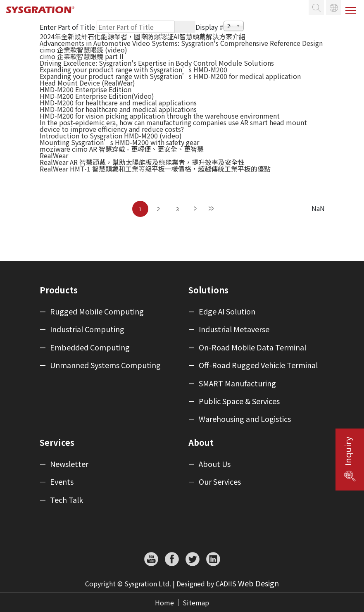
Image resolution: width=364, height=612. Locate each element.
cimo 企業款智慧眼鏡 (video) (83, 50)
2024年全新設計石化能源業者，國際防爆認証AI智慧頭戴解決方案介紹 (143, 36)
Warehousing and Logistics (245, 419)
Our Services (220, 482)
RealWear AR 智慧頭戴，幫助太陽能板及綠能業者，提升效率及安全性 (142, 162)
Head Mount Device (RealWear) (87, 83)
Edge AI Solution (227, 312)
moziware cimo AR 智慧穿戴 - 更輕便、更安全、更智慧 (122, 149)
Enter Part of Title (68, 27)
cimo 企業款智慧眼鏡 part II (82, 56)
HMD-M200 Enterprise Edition (86, 89)
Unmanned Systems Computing (105, 365)
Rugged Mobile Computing (97, 312)
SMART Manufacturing (237, 383)
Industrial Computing (87, 329)
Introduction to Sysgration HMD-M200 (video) (111, 136)
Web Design (258, 583)
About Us (215, 464)
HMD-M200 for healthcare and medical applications (118, 102)
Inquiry (348, 451)
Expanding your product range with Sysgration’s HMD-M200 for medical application (170, 76)
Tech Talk (67, 500)
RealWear (54, 155)
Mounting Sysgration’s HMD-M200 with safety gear (119, 142)
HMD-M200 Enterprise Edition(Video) (97, 96)
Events (62, 482)
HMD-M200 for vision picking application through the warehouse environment (160, 116)
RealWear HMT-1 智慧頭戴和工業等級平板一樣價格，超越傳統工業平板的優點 (155, 169)
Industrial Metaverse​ (234, 329)
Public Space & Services (239, 401)
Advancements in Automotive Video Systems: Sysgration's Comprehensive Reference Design (181, 43)
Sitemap (196, 602)
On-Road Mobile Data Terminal (252, 348)
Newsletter (69, 464)
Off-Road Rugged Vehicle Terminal (258, 365)
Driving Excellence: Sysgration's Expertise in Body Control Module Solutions (157, 63)
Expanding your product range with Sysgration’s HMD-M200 (133, 69)
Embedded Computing (90, 348)
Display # (209, 27)
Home (164, 602)
